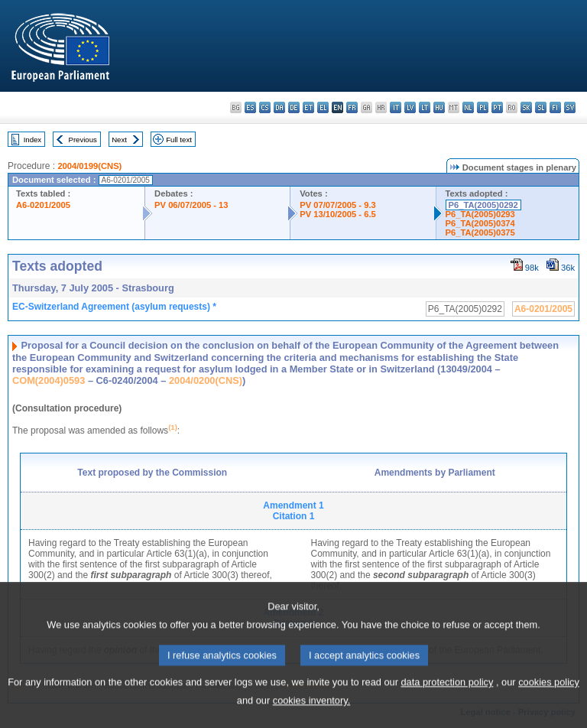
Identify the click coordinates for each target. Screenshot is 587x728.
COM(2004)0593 (49, 380)
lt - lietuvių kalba (425, 107)
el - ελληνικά (323, 107)
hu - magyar (439, 107)
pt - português (497, 107)
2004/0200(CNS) (206, 380)
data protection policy (447, 702)
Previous (83, 140)
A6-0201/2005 (43, 205)
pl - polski (483, 107)
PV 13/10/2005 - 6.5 (338, 214)
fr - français (352, 107)
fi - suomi (555, 107)
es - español (250, 107)
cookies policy (549, 702)
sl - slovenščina (541, 107)
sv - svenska (570, 107)
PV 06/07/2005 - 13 (191, 205)
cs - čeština (265, 107)
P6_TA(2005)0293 (480, 214)
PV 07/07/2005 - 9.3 (338, 205)
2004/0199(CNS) (89, 166)
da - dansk (279, 107)
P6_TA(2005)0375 (480, 232)
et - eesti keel (308, 107)
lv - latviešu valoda (410, 107)
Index (32, 140)
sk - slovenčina (526, 107)
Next (119, 140)
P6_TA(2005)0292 (483, 205)
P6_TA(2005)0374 (480, 223)
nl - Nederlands (468, 107)
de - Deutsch (294, 107)
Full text (179, 140)
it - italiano (396, 107)
